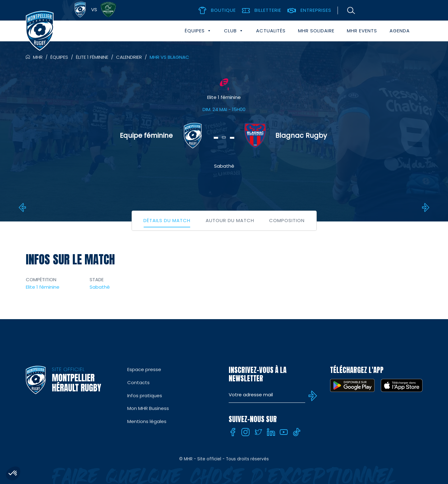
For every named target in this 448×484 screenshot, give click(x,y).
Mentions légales (147, 421)
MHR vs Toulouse (425, 207)
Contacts (138, 382)
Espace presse (144, 369)
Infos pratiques (145, 396)
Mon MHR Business (148, 408)
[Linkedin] (271, 432)
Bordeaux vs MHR (23, 207)
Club (234, 31)
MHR (38, 57)
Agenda (400, 31)
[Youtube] (284, 432)
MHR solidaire (316, 31)
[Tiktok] (296, 432)
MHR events (362, 31)
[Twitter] (258, 432)
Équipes (198, 31)
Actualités (271, 31)
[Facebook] (233, 432)
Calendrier (129, 57)
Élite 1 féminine (92, 57)
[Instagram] (245, 432)
